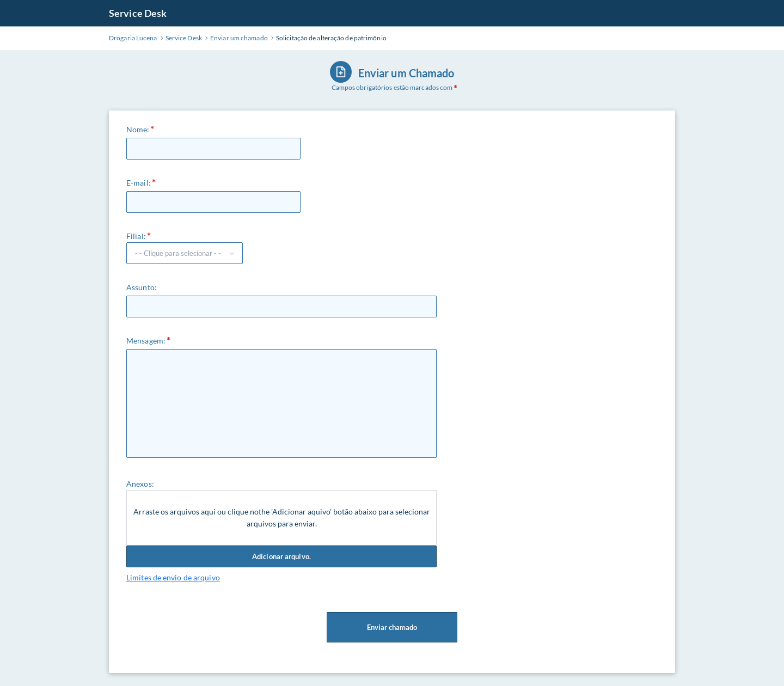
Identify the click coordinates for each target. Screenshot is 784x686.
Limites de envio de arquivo (173, 577)
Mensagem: (146, 341)
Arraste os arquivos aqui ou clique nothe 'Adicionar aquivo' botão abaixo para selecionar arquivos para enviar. (282, 517)
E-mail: (139, 183)
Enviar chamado (392, 627)
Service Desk (138, 13)
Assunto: (142, 287)
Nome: (138, 129)
